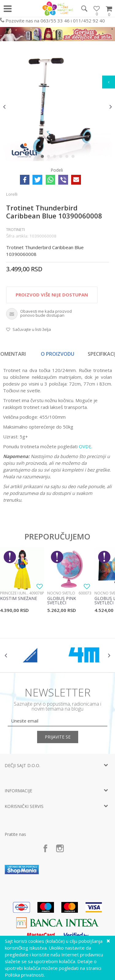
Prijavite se (58, 737)
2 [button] (50, 158)
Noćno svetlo (61, 593)
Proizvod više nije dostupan (52, 295)
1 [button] (44, 158)
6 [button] (74, 158)
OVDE (85, 446)
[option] (57, 106)
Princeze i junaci (15, 593)
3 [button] (56, 158)
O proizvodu (57, 354)
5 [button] (68, 158)
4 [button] (62, 158)
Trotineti (15, 229)
